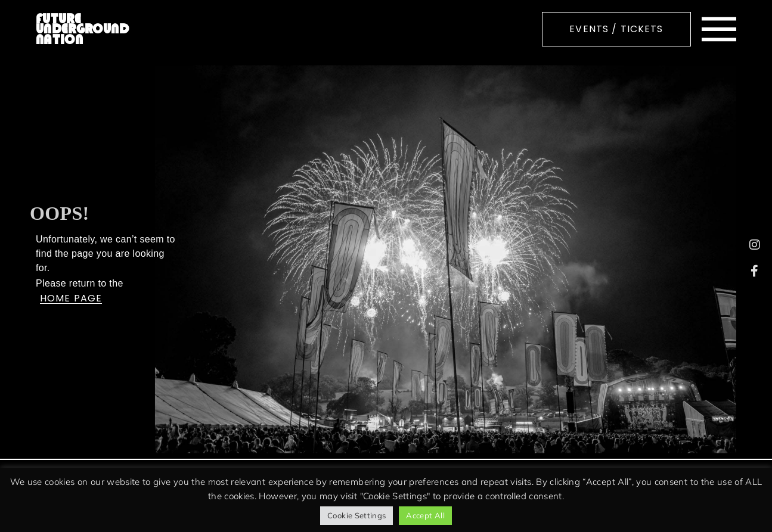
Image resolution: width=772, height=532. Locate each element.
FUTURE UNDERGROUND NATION (82, 29)
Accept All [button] (425, 515)
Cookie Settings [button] (356, 515)
